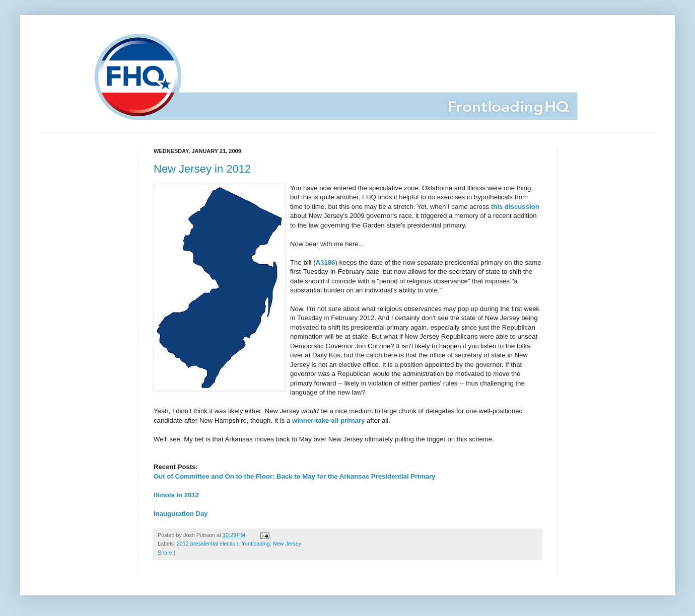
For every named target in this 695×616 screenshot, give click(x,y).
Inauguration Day (181, 514)
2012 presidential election (207, 544)
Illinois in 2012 (176, 495)
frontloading (255, 544)
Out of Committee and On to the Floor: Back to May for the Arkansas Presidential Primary (294, 476)
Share (165, 553)
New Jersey (287, 544)
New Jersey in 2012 (202, 169)
